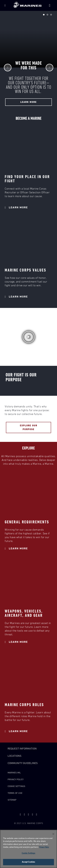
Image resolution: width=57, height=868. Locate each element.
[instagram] (37, 814)
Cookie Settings (16, 786)
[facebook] (33, 814)
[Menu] (5, 5)
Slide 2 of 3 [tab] (47, 15)
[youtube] (25, 814)
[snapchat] (28, 814)
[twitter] (20, 814)
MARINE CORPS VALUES (25, 270)
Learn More (16, 208)
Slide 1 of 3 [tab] (44, 15)
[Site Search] (50, 5)
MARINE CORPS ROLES (24, 705)
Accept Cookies (29, 862)
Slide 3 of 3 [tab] (51, 15)
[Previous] (8, 68)
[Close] (53, 834)
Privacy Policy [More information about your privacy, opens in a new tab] (44, 847)
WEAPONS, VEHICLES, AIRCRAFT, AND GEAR (24, 613)
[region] (28, 849)
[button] (29, 337)
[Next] (49, 68)
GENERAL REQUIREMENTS (27, 522)
